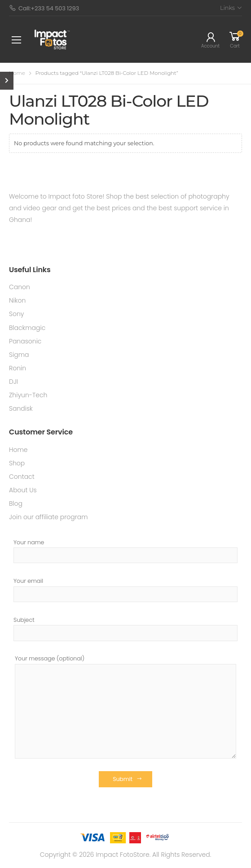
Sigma (19, 355)
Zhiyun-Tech (28, 395)
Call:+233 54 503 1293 (44, 8)
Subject (125, 629)
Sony (17, 314)
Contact (22, 477)
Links (227, 8)
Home (17, 73)
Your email (125, 590)
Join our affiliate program (48, 517)
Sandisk (21, 408)
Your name (125, 551)
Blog (16, 503)
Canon (20, 287)
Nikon (17, 300)
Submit (123, 779)
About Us (23, 490)
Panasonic (25, 341)
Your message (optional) (125, 707)
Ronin (18, 368)
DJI (13, 382)
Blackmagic (27, 328)
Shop (17, 463)
